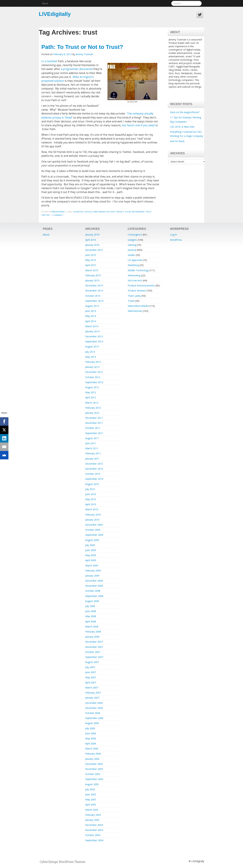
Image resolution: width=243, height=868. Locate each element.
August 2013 (92, 347)
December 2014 (94, 285)
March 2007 (92, 688)
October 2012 (93, 377)
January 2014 (92, 331)
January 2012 (92, 413)
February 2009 (93, 571)
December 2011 (94, 418)
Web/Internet (58, 212)
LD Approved (135, 260)
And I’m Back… (178, 141)
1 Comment (57, 215)
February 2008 (93, 632)
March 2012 (92, 403)
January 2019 (92, 235)
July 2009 (90, 545)
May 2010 (91, 499)
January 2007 (92, 698)
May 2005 (91, 799)
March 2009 (92, 565)
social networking (135, 212)
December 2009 (94, 525)
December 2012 (94, 372)
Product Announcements (141, 285)
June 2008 (91, 611)
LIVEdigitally (55, 14)
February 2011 (93, 453)
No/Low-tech (135, 280)
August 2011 (92, 438)
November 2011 (94, 423)
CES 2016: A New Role (182, 127)
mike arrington (101, 212)
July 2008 (90, 606)
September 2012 (94, 382)
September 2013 (94, 341)
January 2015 (92, 280)
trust (148, 212)
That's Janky (134, 296)
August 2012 (92, 387)
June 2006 (91, 733)
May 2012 (91, 392)
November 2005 (94, 769)
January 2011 (92, 459)
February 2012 (93, 408)
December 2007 (94, 642)
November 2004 (94, 830)
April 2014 (91, 321)
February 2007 (93, 693)
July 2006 (90, 728)
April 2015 (91, 265)
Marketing (133, 265)
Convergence (135, 235)
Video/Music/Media (138, 306)
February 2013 (93, 362)
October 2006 (93, 713)
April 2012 (91, 397)
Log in (173, 235)
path (113, 212)
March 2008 (92, 627)
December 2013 (94, 336)
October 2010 (93, 474)
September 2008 (94, 596)
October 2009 (93, 530)
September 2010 (94, 479)
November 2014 (94, 291)
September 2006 (94, 718)
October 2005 (93, 774)
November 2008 (94, 586)
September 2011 (94, 433)
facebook (78, 212)
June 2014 (91, 311)
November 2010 (94, 469)
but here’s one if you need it (139, 125)
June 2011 (91, 443)
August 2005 (92, 784)
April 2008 (91, 621)
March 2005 (92, 810)
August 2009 (92, 540)
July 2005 (90, 789)
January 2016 (92, 245)
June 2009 (91, 550)
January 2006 (92, 759)
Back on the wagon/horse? (185, 112)
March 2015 (92, 270)
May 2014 (91, 316)
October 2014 (93, 296)
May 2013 (91, 357)
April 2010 (91, 504)
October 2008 (93, 591)
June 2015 (91, 255)
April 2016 (91, 240)
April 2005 (91, 805)
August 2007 (92, 662)
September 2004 (94, 840)
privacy (120, 212)
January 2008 (92, 637)
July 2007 (90, 667)
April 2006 (91, 744)
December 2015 (94, 250)
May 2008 (91, 616)
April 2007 (91, 682)
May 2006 (91, 738)
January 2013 (92, 367)
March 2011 (92, 448)
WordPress (176, 240)
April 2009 (91, 560)
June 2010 (91, 494)
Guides (131, 255)
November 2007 (94, 647)
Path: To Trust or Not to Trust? (82, 47)
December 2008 (94, 581)
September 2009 (94, 535)
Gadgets (132, 240)
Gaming (132, 245)
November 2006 (94, 708)
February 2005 (93, 815)
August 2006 (92, 723)
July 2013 (90, 352)
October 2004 (93, 835)
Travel (131, 301)
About (45, 3)
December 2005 (94, 764)
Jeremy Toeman (84, 54)
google (88, 212)
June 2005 (91, 794)
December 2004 (94, 825)
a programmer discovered (77, 69)
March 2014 (92, 326)
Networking (134, 275)
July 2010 (90, 489)
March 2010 (92, 509)
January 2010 (92, 520)
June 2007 (91, 672)
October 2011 (93, 428)
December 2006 (94, 703)
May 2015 (91, 260)
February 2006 (93, 754)
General (132, 250)
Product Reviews (137, 291)
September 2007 (94, 657)
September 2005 (94, 779)
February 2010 (93, 515)
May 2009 (91, 555)
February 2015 (93, 275)
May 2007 (91, 677)
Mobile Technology (138, 270)
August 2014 (92, 306)
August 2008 (92, 601)
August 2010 (92, 484)
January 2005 (92, 820)
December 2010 (94, 464)
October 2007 (93, 652)
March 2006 (92, 749)
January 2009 (92, 576)
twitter (45, 215)
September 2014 (94, 301)
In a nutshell (49, 61)
